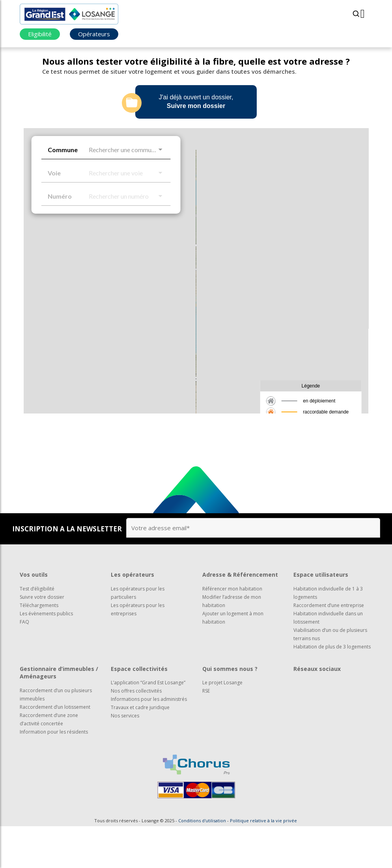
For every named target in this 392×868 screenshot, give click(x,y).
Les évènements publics (46, 655)
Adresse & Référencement (240, 616)
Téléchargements (39, 647)
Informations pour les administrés (149, 741)
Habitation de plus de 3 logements (332, 688)
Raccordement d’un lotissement (55, 749)
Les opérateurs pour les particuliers (138, 635)
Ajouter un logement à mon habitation (233, 659)
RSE (206, 733)
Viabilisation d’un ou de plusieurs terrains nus (330, 676)
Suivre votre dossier (42, 639)
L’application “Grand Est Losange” (148, 724)
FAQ (24, 664)
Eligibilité (40, 34)
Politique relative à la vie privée (263, 862)
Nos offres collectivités (136, 733)
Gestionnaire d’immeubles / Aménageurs (59, 714)
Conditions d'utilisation (202, 862)
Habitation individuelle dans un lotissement (328, 659)
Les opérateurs (133, 616)
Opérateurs (94, 34)
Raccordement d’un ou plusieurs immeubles (56, 736)
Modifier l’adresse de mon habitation (232, 643)
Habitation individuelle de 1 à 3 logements (328, 635)
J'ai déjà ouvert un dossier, (184, 103)
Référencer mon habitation (232, 631)
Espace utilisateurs (321, 616)
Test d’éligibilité (37, 631)
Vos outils (34, 616)
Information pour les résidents (54, 774)
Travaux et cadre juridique (140, 749)
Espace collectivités (139, 711)
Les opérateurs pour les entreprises (138, 651)
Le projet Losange (222, 724)
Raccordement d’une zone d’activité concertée (49, 761)
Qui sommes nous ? (230, 711)
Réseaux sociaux (317, 711)
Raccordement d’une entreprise (329, 647)
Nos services (125, 757)
